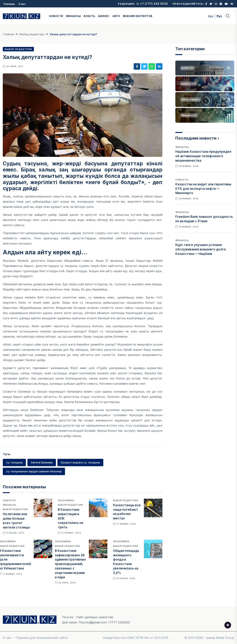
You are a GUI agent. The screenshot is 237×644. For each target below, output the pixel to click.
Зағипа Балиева (42, 462)
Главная (8, 34)
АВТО (116, 16)
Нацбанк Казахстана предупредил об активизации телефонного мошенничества (203, 156)
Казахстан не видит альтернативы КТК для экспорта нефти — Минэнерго (203, 189)
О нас (22, 4)
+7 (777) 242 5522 (152, 4)
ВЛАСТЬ (89, 16)
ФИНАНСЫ (73, 16)
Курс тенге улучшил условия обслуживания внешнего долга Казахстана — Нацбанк (201, 249)
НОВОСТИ (56, 16)
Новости (9, 500)
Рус (219, 16)
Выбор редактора (32, 34)
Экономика (66, 500)
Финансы (9, 505)
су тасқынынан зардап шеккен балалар (34, 471)
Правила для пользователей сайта (42, 638)
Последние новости (196, 138)
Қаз (211, 16)
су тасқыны (14, 462)
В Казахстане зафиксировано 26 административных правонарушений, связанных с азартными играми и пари (70, 564)
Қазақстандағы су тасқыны (80, 462)
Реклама (9, 4)
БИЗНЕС (104, 16)
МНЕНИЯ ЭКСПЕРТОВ (138, 16)
